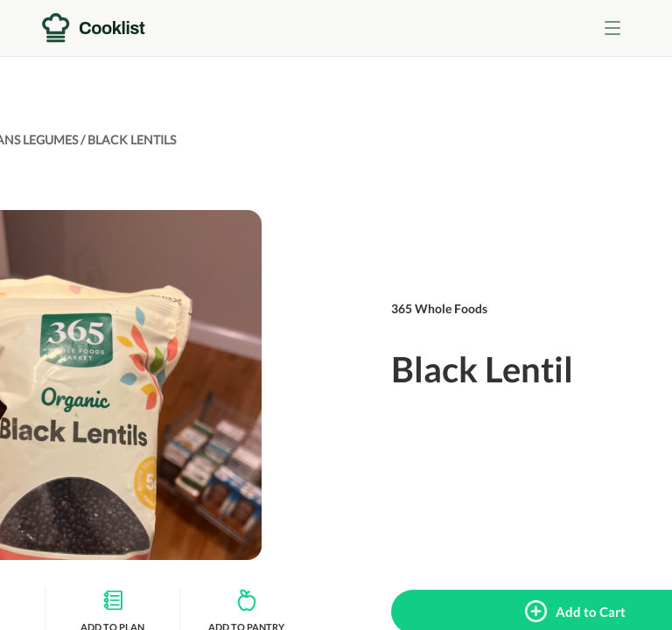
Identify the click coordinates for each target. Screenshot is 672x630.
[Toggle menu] (612, 28)
